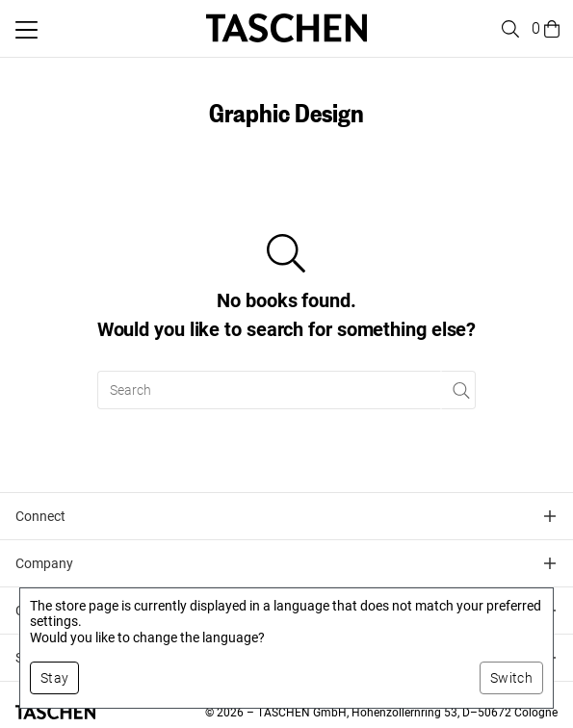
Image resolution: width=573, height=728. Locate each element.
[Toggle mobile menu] (26, 30)
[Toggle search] (508, 29)
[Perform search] (459, 390)
